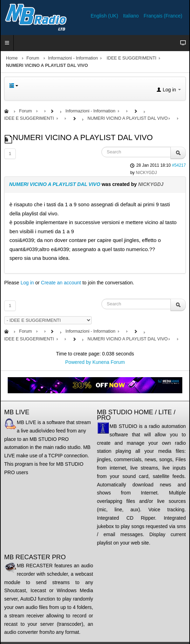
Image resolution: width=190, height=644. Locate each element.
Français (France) (163, 16)
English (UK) (105, 16)
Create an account (61, 283)
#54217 (179, 165)
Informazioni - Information (73, 58)
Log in (27, 283)
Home (12, 58)
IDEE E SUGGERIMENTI (132, 58)
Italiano (131, 16)
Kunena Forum (109, 362)
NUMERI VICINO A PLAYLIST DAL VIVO (55, 184)
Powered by (78, 362)
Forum (33, 58)
